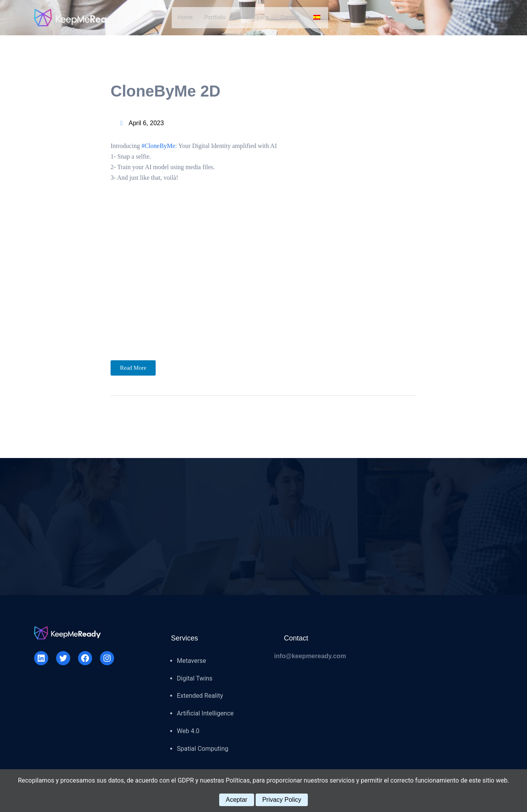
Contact (290, 17)
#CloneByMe (158, 146)
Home (185, 17)
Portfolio (215, 17)
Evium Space (253, 17)
